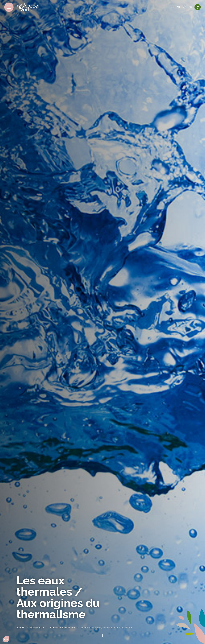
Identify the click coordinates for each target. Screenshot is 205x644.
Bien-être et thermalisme (62, 628)
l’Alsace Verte (37, 628)
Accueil (20, 628)
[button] (6, 639)
